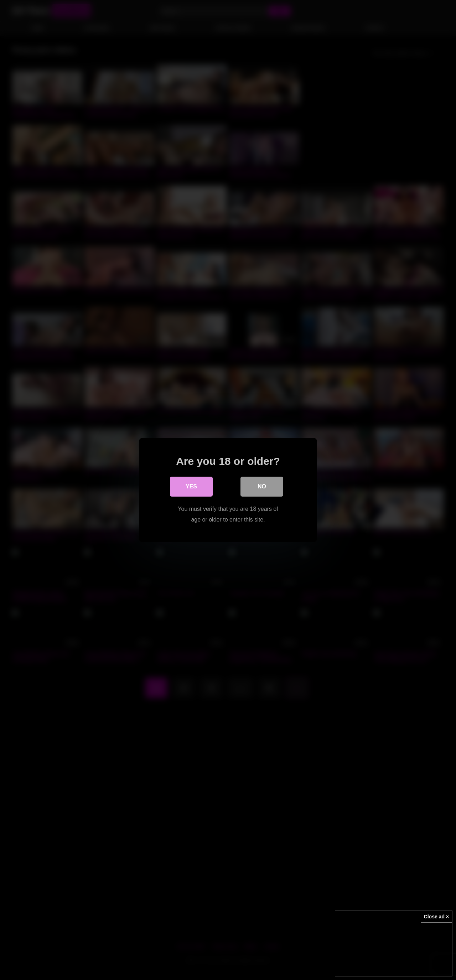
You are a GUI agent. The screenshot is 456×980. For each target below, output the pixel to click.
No (262, 486)
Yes (191, 486)
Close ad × (436, 917)
